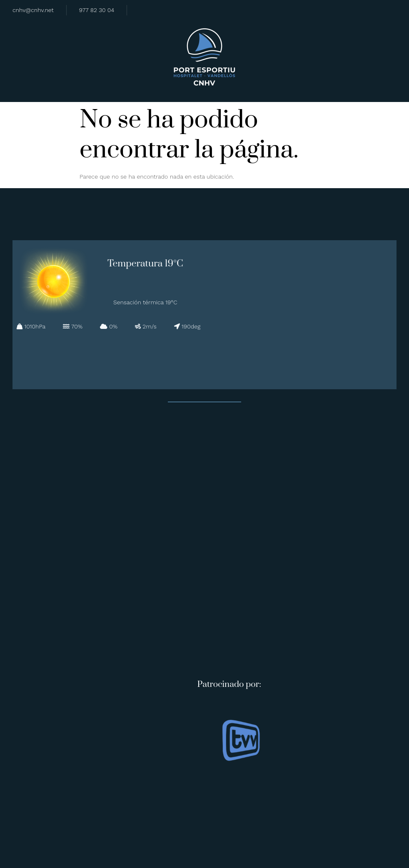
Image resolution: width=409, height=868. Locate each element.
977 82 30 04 (97, 10)
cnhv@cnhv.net (33, 10)
